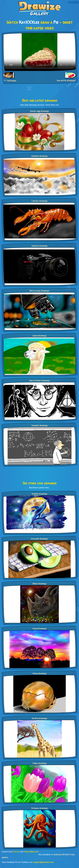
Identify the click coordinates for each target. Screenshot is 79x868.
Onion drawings (40, 673)
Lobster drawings (40, 201)
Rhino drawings (40, 584)
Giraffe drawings (39, 718)
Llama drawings (39, 336)
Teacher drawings (40, 426)
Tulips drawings (39, 763)
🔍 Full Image (10, 81)
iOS (63, 855)
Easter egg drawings (40, 111)
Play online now (31, 852)
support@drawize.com (44, 862)
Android (57, 855)
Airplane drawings (39, 156)
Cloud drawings (39, 629)
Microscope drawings (39, 291)
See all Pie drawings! (66, 81)
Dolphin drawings (40, 494)
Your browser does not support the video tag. (39, 52)
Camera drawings (40, 246)
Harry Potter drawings (40, 381)
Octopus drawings (40, 808)
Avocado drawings (39, 539)
